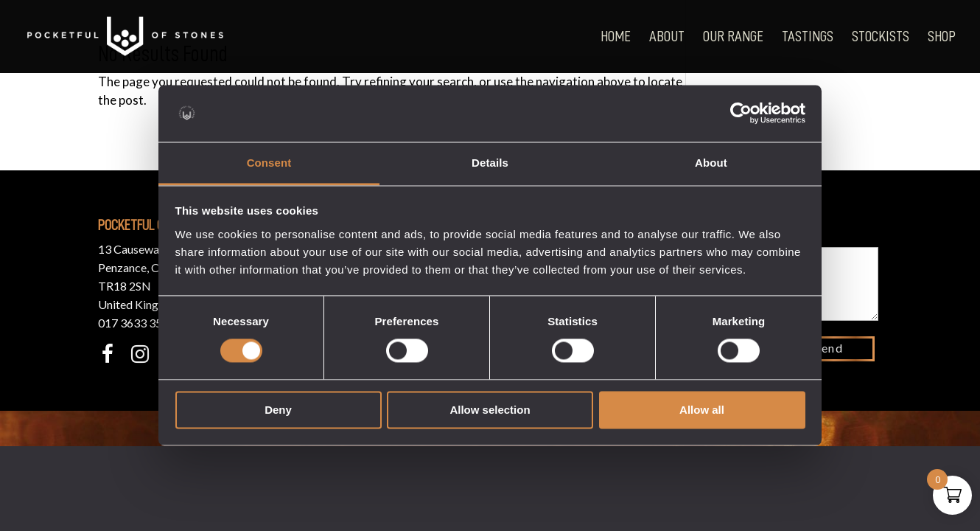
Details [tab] (490, 163)
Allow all (702, 410)
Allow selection (490, 410)
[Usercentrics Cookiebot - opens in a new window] (741, 114)
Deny (278, 410)
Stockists (881, 37)
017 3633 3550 (137, 323)
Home (616, 37)
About (667, 37)
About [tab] (711, 163)
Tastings (808, 37)
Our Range (733, 37)
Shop (942, 37)
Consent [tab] (269, 163)
